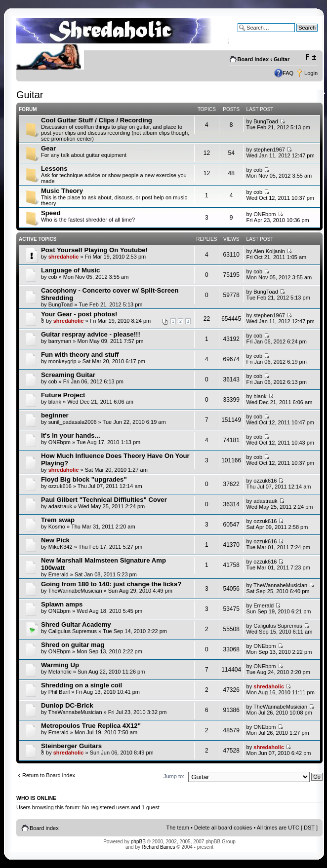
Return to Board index (49, 775)
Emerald (59, 574)
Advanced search (297, 35)
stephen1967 (269, 150)
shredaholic (64, 257)
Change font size (310, 57)
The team (178, 828)
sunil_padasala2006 (73, 422)
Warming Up (60, 665)
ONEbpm (265, 214)
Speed (51, 213)
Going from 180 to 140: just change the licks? (111, 584)
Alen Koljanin (269, 251)
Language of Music (70, 270)
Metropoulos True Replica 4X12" (91, 726)
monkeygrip (62, 361)
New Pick (55, 540)
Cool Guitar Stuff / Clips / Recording (97, 120)
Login (311, 73)
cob (258, 170)
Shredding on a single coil (82, 685)
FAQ (288, 73)
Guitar (282, 59)
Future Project (63, 395)
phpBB (138, 842)
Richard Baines (159, 847)
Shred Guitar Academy (76, 624)
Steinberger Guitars (71, 746)
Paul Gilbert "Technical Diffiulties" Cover (104, 500)
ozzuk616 (60, 486)
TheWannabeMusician (75, 591)
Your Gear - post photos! (79, 314)
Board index (253, 59)
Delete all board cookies (223, 828)
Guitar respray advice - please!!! (91, 334)
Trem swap (58, 520)
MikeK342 (61, 547)
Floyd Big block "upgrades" (84, 479)
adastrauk (60, 506)
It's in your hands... (71, 435)
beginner (55, 415)
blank (55, 402)
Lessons (54, 169)
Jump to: (174, 776)
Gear (48, 148)
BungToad (266, 121)
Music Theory (62, 191)
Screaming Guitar (68, 375)
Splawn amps (62, 604)
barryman (60, 341)
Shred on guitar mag (73, 645)
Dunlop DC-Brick (67, 705)
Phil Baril (59, 692)
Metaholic (60, 672)
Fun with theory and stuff (80, 355)
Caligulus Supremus (73, 631)
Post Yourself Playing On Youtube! (94, 250)
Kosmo (57, 527)
